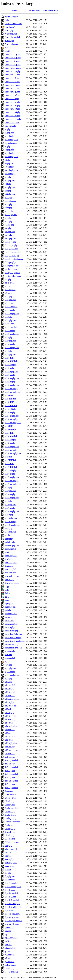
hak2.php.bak (10, 320)
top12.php (9, 934)
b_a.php (8, 218)
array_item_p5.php (12, 116)
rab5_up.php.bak (12, 750)
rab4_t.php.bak (11, 726)
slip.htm (8, 869)
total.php (8, 945)
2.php (7, 20)
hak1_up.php (10, 310)
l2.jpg (7, 590)
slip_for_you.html (12, 914)
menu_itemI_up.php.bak (15, 641)
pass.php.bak (10, 658)
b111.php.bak (10, 201)
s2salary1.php (10, 811)
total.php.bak (10, 948)
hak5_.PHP (9, 402)
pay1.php (8, 665)
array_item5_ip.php (13, 68)
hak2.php (8, 317)
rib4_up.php (10, 777)
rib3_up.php (10, 771)
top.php (8, 931)
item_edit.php (10, 573)
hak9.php (8, 501)
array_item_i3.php (12, 82)
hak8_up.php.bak (12, 498)
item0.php (9, 552)
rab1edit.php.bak (12, 699)
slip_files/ (9, 910)
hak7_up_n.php (11, 481)
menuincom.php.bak (13, 648)
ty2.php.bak (10, 962)
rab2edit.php (10, 709)
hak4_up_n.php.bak (13, 392)
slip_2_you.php (11, 883)
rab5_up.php (10, 747)
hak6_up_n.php (11, 450)
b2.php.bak (9, 150)
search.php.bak (11, 863)
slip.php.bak (10, 876)
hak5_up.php (10, 412)
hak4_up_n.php (11, 389)
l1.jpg (7, 586)
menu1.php (9, 620)
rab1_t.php (9, 689)
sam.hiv (8, 852)
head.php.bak (10, 532)
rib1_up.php (10, 757)
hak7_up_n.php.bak (13, 484)
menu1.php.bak (11, 624)
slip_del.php (10, 890)
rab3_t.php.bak (11, 716)
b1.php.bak (9, 133)
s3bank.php (9, 835)
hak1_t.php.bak (11, 307)
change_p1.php (11, 245)
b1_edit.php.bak (11, 140)
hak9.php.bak (10, 504)
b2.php (7, 146)
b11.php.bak (10, 180)
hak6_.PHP (9, 433)
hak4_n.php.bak (11, 371)
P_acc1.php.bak (11, 44)
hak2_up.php (10, 331)
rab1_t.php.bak (11, 692)
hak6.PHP (9, 426)
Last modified (34, 10)
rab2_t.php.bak (11, 706)
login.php (9, 603)
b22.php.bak (10, 187)
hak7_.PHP (9, 464)
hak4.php (8, 351)
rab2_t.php (9, 702)
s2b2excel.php (11, 798)
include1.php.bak (12, 545)
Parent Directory (11, 17)
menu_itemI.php (11, 631)
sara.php (8, 856)
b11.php (8, 177)
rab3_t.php (9, 713)
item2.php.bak (11, 569)
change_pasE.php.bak (14, 259)
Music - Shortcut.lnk (13, 24)
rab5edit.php (10, 753)
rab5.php (8, 733)
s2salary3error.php (12, 822)
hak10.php (9, 515)
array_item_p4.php (12, 112)
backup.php (9, 225)
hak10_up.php (10, 522)
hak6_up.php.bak (12, 447)
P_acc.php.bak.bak (12, 37)
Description (53, 10)
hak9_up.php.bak (12, 511)
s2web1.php (10, 832)
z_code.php (9, 968)
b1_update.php (11, 143)
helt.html (8, 535)
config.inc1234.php (13, 276)
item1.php (9, 559)
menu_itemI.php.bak (13, 634)
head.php (8, 528)
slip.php (8, 873)
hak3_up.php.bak (12, 348)
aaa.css (7, 51)
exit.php (8, 279)
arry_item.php (10, 126)
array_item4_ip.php (13, 64)
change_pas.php (11, 249)
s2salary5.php (10, 829)
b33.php (8, 191)
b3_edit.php (10, 167)
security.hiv (9, 866)
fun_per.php (10, 283)
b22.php (8, 184)
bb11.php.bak (10, 238)
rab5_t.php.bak (11, 743)
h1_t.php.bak (10, 290)
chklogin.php (10, 262)
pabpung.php (10, 651)
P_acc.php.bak (11, 34)
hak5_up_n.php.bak (13, 423)
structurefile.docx (12, 924)
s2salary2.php (10, 815)
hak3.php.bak (10, 341)
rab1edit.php (10, 696)
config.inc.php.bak (12, 273)
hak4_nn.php (10, 375)
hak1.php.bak (10, 300)
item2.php (9, 566)
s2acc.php (9, 791)
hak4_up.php (10, 382)
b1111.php (9, 211)
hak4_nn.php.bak (12, 378)
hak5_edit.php (10, 409)
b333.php (8, 208)
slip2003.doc (10, 880)
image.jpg (9, 539)
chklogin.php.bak (12, 266)
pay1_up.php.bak (12, 675)
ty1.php (8, 951)
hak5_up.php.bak (12, 416)
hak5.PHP (9, 395)
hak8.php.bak (10, 491)
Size (45, 10)
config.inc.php (11, 269)
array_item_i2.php (12, 78)
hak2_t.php (9, 324)
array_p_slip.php (12, 122)
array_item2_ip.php (13, 58)
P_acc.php (9, 30)
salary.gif (8, 846)
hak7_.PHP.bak (11, 467)
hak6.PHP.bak (10, 429)
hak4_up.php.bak (12, 385)
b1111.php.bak (11, 215)
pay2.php (8, 678)
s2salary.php (10, 805)
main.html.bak (11, 614)
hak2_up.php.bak (12, 334)
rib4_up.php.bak (11, 781)
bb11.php (8, 235)
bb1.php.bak (10, 232)
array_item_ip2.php (13, 95)
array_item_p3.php (12, 109)
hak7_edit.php (10, 470)
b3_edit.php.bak (11, 170)
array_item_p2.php (12, 105)
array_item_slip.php (13, 119)
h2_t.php (8, 293)
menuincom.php (11, 644)
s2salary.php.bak (12, 808)
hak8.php (8, 487)
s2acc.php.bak (10, 794)
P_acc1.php (9, 41)
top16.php (9, 941)
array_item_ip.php (12, 92)
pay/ (6, 661)
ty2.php (8, 958)
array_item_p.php (12, 99)
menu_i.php (10, 627)
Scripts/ (8, 47)
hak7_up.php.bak (12, 477)
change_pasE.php (12, 255)
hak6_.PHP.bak (11, 436)
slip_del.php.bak (11, 893)
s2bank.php (9, 801)
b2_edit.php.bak (11, 157)
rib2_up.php (10, 764)
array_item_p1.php (12, 102)
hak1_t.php (9, 303)
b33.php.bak (10, 194)
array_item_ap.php (12, 71)
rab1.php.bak (10, 685)
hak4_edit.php (10, 365)
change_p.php (10, 242)
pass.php (8, 655)
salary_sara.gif (11, 849)
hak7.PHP (9, 457)
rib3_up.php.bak (11, 774)
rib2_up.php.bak (11, 767)
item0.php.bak (11, 556)
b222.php (8, 204)
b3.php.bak (9, 163)
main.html (9, 610)
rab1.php (8, 682)
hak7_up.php (10, 474)
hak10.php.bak (11, 518)
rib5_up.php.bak (11, 788)
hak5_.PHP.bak (11, 406)
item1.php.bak (11, 562)
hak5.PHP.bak (10, 399)
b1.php (7, 129)
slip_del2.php (10, 897)
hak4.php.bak (10, 354)
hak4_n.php (9, 368)
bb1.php (8, 228)
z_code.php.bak (11, 972)
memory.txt (9, 617)
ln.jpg (7, 600)
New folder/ (10, 27)
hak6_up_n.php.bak (13, 453)
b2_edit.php (10, 153)
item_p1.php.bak (12, 583)
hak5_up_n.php (11, 419)
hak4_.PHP (9, 358)
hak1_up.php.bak (12, 313)
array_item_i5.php (12, 88)
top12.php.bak (11, 938)
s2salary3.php (10, 818)
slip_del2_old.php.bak (14, 907)
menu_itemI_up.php (13, 638)
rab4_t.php (9, 723)
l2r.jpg (7, 593)
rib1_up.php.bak (11, 760)
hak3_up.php (10, 344)
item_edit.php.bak (12, 576)
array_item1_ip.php (13, 54)
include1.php (10, 542)
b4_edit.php (10, 174)
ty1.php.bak (10, 955)
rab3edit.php (10, 719)
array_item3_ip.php (13, 61)
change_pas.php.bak (13, 252)
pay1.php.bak (10, 668)
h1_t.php (8, 286)
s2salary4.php (10, 825)
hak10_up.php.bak (12, 525)
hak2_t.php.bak (11, 327)
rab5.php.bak (10, 736)
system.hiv (9, 927)
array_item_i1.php (12, 75)
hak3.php (8, 337)
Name (15, 10)
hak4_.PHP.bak (11, 361)
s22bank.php (10, 839)
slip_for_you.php (12, 917)
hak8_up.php (10, 494)
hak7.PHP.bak (10, 460)
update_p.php (10, 965)
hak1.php (8, 296)
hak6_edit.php (10, 440)
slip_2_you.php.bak (13, 887)
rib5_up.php (10, 784)
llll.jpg (7, 597)
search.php (9, 859)
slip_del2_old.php (12, 904)
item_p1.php (10, 580)
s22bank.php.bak (12, 842)
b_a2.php (8, 221)
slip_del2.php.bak (12, 900)
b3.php (7, 160)
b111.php (8, 198)
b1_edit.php (10, 136)
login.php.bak (10, 607)
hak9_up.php (10, 508)
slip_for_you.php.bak (13, 921)
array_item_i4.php (12, 85)
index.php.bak (10, 549)
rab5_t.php (9, 740)
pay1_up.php (10, 672)
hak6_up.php (10, 443)
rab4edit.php (10, 730)
